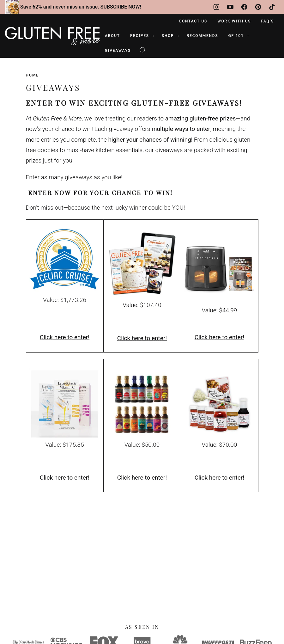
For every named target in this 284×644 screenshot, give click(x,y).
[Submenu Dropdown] (153, 36)
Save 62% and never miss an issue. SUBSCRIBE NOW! (81, 7)
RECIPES (140, 36)
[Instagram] (216, 7)
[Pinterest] (258, 7)
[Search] (143, 50)
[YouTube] (230, 7)
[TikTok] (272, 7)
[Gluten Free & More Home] (52, 36)
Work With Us (234, 21)
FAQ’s (267, 21)
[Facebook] (244, 7)
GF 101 (236, 36)
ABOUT (112, 36)
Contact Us (193, 21)
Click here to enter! (65, 337)
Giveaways (118, 51)
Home (32, 75)
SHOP (168, 36)
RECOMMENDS (202, 36)
